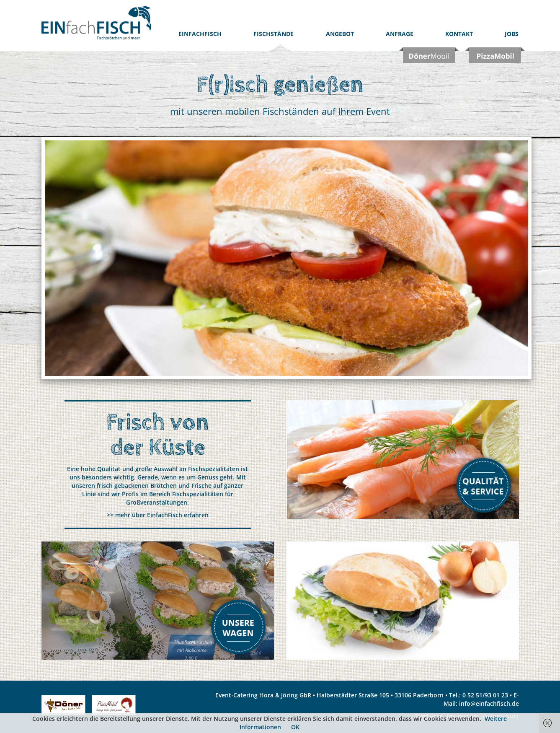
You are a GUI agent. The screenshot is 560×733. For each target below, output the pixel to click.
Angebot (340, 34)
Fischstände (274, 34)
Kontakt (459, 34)
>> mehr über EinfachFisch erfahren (158, 515)
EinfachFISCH (200, 34)
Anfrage (400, 34)
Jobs (512, 34)
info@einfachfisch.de (489, 703)
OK (295, 727)
